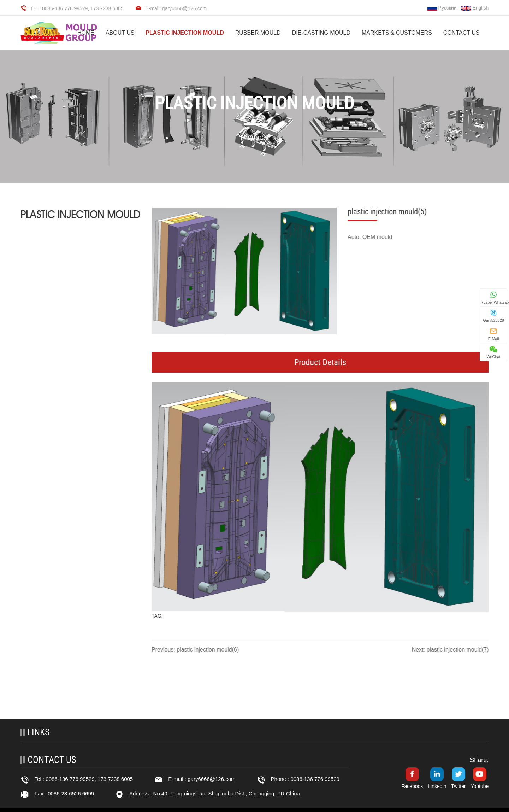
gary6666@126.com (211, 779)
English (475, 8)
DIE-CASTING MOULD (321, 33)
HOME (86, 33)
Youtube (480, 786)
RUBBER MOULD (258, 33)
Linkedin (437, 786)
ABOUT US (120, 33)
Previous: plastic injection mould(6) (196, 650)
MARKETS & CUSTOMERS (397, 33)
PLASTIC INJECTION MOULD (185, 33)
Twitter (458, 786)
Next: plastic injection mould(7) (451, 650)
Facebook (412, 786)
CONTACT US (461, 33)
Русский (442, 8)
